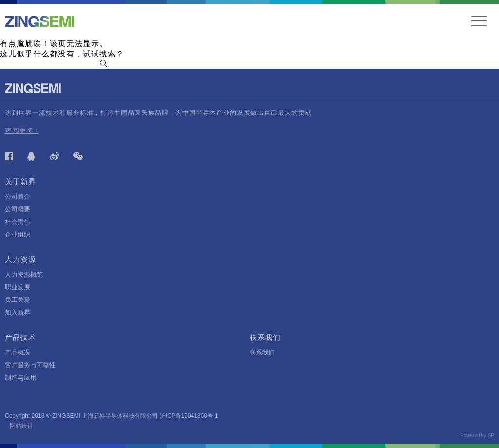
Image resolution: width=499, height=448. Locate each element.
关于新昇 (20, 181)
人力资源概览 (24, 274)
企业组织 (18, 234)
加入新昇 (18, 312)
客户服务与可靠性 (30, 365)
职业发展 (18, 287)
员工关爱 (18, 300)
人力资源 (20, 259)
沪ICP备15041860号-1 (189, 416)
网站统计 (21, 426)
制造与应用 (21, 378)
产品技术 (20, 337)
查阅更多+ (22, 131)
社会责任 (18, 222)
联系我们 (265, 337)
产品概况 (18, 352)
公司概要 (18, 209)
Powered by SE (477, 436)
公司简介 (18, 196)
